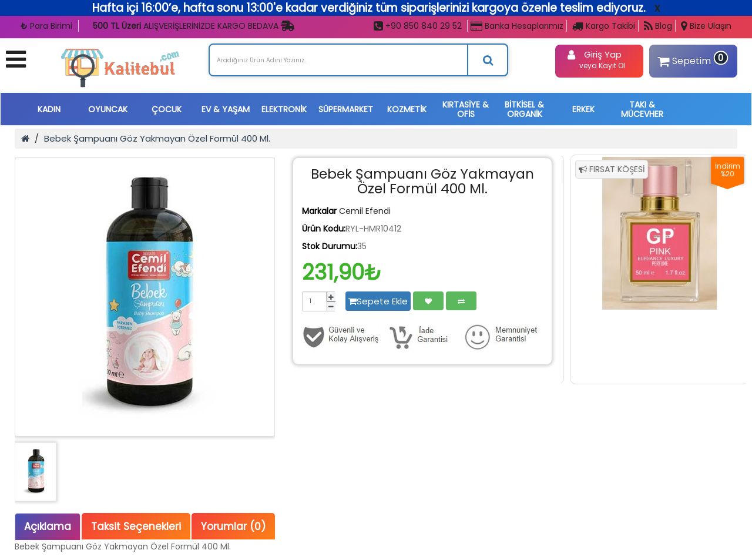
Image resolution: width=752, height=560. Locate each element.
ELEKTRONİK (284, 109)
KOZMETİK (407, 109)
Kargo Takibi (604, 26)
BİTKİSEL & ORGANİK (524, 109)
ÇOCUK (167, 109)
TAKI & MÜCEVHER (642, 109)
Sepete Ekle (378, 301)
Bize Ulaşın (706, 26)
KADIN (49, 109)
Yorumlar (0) (233, 527)
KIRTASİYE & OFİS (466, 109)
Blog (658, 26)
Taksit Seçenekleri (136, 527)
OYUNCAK (108, 109)
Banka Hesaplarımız (517, 26)
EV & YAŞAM (226, 109)
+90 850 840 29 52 (418, 26)
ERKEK (583, 109)
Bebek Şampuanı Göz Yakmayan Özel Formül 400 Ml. (157, 138)
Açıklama (48, 527)
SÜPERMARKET (346, 109)
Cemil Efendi (365, 211)
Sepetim (691, 59)
